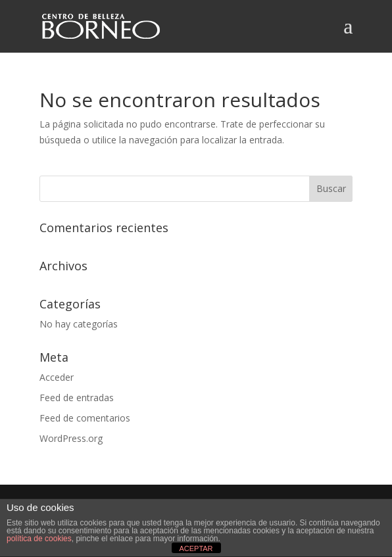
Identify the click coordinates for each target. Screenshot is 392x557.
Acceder (57, 377)
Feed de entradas (77, 398)
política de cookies (39, 539)
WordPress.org (71, 438)
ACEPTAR (196, 548)
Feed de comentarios (85, 418)
